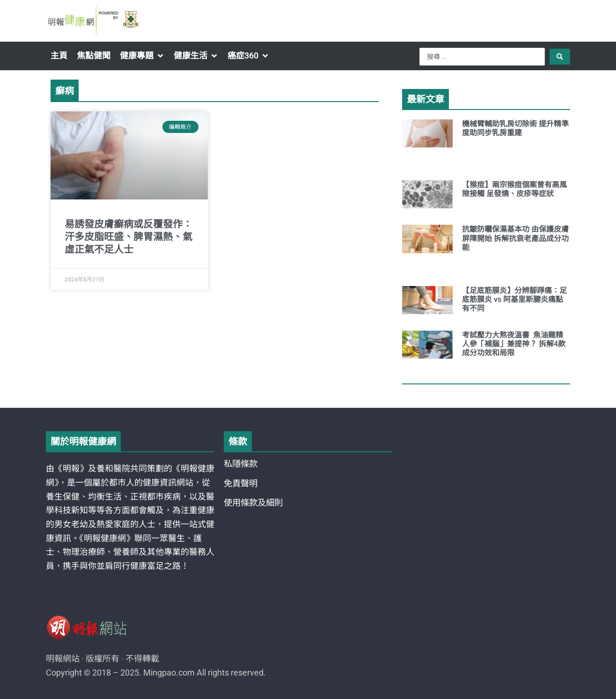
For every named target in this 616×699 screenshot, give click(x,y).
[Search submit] (560, 57)
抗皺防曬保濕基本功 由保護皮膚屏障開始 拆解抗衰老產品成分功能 (515, 238)
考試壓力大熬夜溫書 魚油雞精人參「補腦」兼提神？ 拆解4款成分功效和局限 (514, 344)
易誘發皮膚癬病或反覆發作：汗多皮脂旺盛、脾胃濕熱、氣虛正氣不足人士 (128, 237)
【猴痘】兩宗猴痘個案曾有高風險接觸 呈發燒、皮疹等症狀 (514, 189)
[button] (142, 56)
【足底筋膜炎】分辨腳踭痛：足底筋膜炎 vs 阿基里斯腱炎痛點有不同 (514, 299)
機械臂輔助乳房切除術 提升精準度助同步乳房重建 (515, 128)
